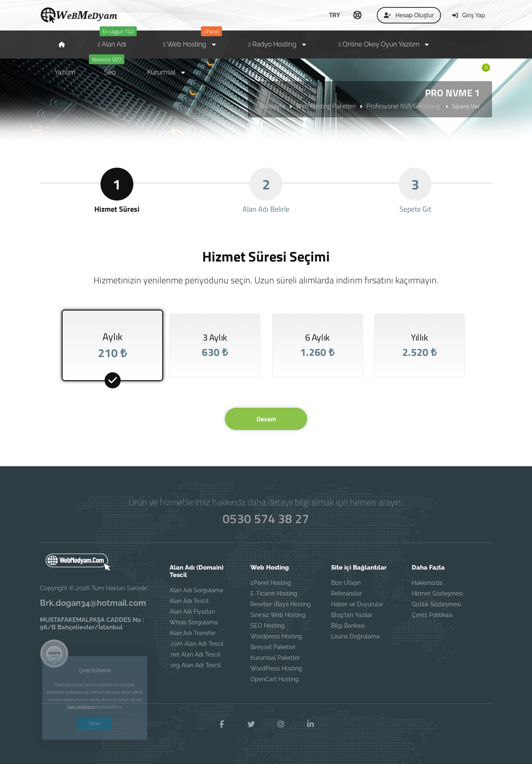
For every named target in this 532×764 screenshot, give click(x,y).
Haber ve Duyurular (357, 604)
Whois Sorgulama (194, 622)
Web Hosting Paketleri (326, 106)
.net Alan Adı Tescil (195, 654)
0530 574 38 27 (266, 519)
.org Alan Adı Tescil (195, 665)
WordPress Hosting (276, 668)
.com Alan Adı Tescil (197, 644)
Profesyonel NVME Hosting (404, 106)
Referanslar (346, 593)
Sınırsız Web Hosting (278, 615)
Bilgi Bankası (348, 626)
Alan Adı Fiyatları (192, 612)
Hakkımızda (427, 583)
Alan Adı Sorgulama (196, 590)
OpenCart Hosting (275, 679)
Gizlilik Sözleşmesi (436, 604)
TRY (335, 15)
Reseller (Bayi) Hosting (281, 604)
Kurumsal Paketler (275, 658)
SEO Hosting (267, 626)
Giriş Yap (469, 15)
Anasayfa (273, 106)
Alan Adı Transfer (193, 633)
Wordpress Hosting (276, 636)
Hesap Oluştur (409, 15)
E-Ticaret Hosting (274, 593)
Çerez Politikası (432, 615)
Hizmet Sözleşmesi (437, 593)
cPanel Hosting (271, 583)
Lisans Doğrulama (355, 636)
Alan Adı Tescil (189, 601)
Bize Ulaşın (346, 583)
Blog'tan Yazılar (352, 615)
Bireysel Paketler (273, 647)
